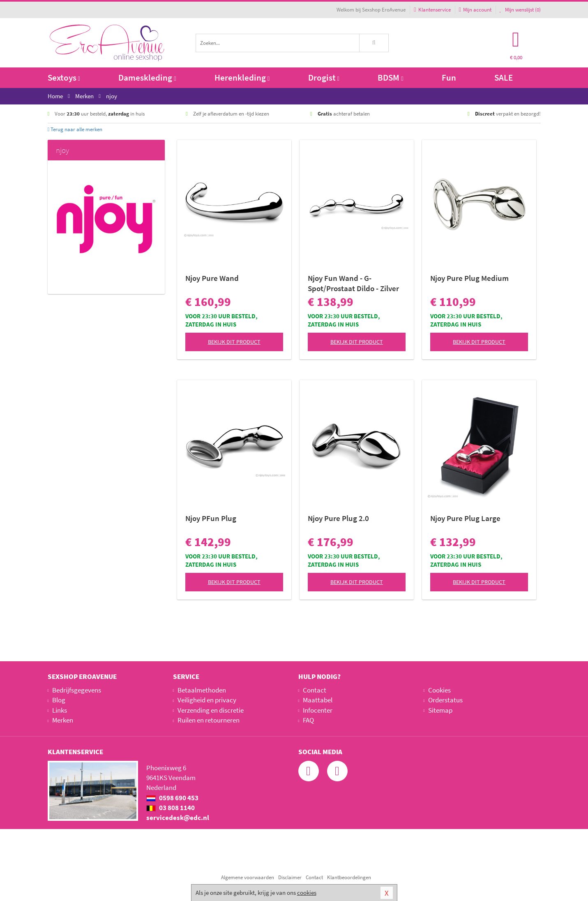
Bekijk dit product (234, 342)
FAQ (308, 720)
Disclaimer (290, 877)
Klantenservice (432, 10)
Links (60, 710)
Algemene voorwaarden (248, 877)
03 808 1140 (171, 808)
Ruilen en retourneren (209, 720)
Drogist (324, 78)
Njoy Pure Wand (212, 278)
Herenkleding (242, 78)
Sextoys (64, 78)
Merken (63, 720)
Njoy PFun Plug (211, 518)
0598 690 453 (172, 798)
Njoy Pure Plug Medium (469, 278)
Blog (59, 700)
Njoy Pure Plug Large (465, 518)
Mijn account (475, 10)
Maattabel (318, 700)
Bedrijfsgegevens (77, 690)
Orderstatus (445, 700)
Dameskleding (147, 78)
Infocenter (318, 710)
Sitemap (440, 710)
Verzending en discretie (211, 710)
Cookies (439, 690)
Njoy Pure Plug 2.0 (338, 518)
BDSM (390, 78)
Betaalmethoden (202, 690)
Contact (315, 690)
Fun (449, 78)
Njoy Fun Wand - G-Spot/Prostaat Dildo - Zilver (353, 283)
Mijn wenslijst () (520, 10)
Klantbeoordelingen (349, 877)
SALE (504, 78)
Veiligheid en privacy (207, 700)
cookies (307, 893)
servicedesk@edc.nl (178, 818)
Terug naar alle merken (75, 129)
